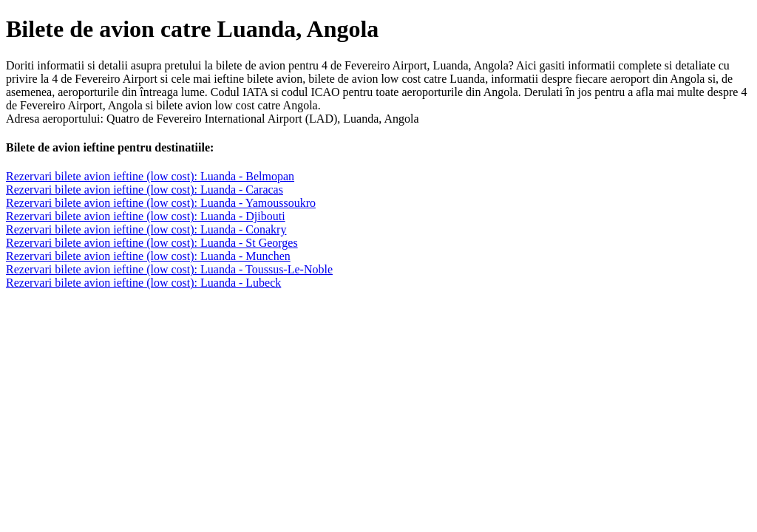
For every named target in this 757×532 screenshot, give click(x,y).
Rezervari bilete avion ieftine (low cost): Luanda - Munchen (148, 256)
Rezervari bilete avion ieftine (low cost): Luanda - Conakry (146, 229)
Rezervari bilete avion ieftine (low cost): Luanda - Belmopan (150, 176)
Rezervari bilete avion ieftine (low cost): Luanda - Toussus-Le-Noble (169, 269)
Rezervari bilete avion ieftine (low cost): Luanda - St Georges (152, 243)
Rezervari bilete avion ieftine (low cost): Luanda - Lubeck (143, 283)
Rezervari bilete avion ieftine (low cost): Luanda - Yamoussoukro (161, 203)
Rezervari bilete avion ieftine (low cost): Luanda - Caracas (145, 190)
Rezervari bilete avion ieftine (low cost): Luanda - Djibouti (146, 216)
